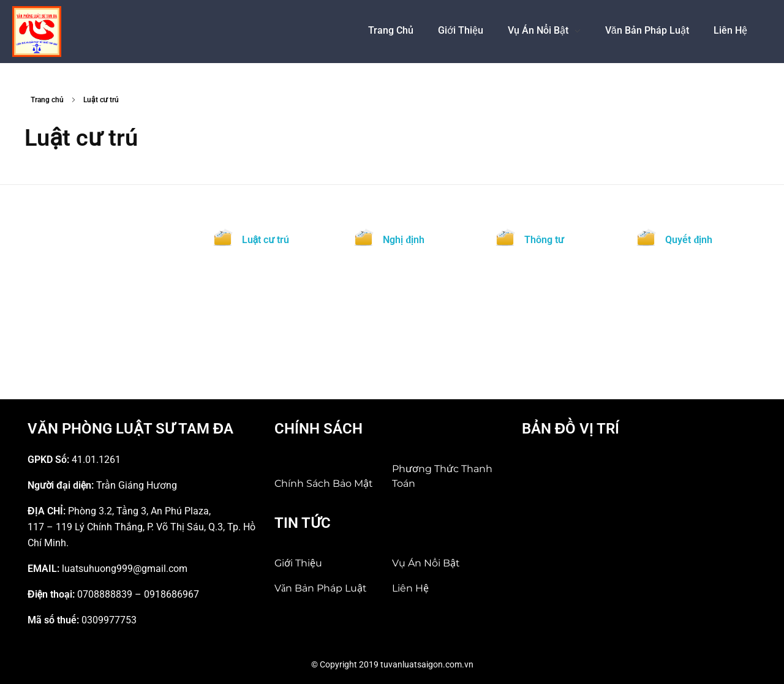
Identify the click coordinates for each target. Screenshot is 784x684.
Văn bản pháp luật (321, 588)
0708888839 (105, 594)
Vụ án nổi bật (426, 563)
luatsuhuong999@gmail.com (125, 569)
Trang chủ (47, 100)
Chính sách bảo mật (324, 483)
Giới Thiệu (298, 563)
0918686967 (171, 594)
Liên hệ (410, 588)
